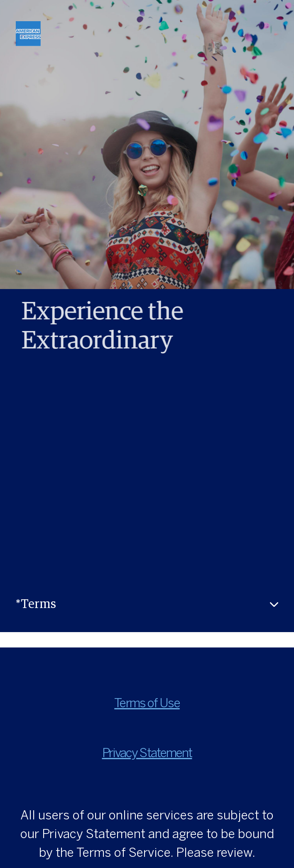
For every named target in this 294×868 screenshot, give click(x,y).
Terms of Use (147, 704)
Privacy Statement (147, 754)
